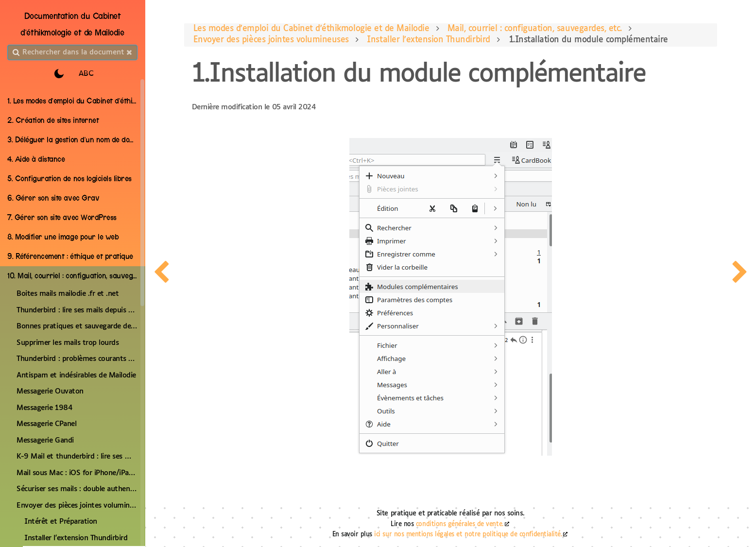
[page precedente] (161, 273)
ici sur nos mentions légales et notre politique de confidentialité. (468, 535)
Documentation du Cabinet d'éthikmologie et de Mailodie (73, 24)
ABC (86, 74)
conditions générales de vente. (460, 524)
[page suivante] (740, 273)
